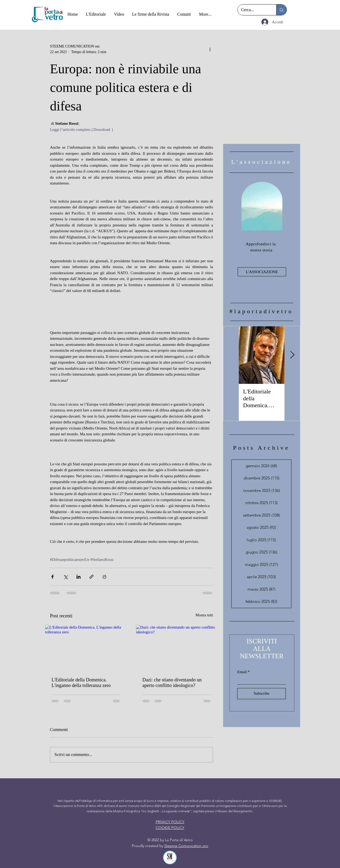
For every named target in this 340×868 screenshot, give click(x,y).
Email (242, 672)
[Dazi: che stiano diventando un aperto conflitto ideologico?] (177, 648)
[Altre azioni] (210, 49)
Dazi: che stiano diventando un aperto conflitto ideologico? (172, 683)
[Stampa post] (105, 577)
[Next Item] (292, 355)
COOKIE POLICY (170, 828)
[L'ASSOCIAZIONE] (262, 272)
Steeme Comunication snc (186, 846)
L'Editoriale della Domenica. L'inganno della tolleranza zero (81, 683)
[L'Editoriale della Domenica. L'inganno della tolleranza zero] (86, 648)
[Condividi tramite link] (92, 577)
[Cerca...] (253, 10)
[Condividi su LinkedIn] (78, 577)
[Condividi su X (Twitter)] (65, 577)
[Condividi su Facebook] (52, 577)
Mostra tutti (204, 615)
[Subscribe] (262, 694)
